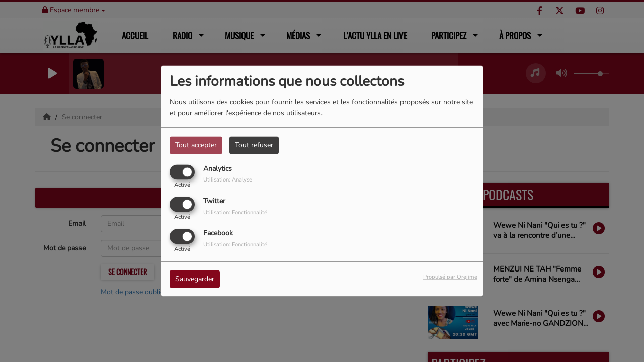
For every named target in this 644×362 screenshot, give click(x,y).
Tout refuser (254, 145)
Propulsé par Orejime (450, 277)
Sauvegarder (195, 279)
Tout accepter (196, 145)
